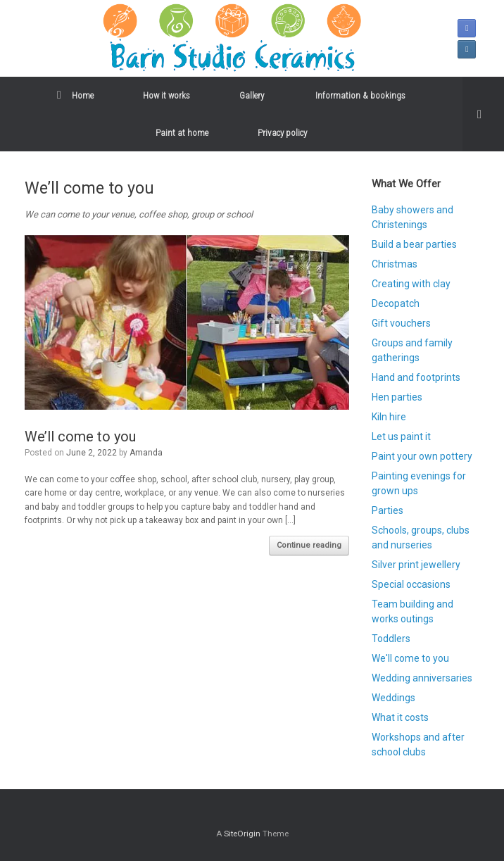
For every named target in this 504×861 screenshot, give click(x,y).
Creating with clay (411, 284)
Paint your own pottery (422, 456)
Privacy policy (282, 133)
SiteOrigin (242, 834)
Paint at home (182, 133)
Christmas (395, 264)
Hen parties (397, 397)
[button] (483, 114)
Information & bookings (360, 95)
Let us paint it (401, 436)
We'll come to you (410, 658)
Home (75, 95)
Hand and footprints (416, 377)
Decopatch (396, 303)
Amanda (146, 453)
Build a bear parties (414, 244)
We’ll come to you (80, 436)
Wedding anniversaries (422, 678)
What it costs (400, 717)
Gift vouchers (401, 323)
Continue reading (309, 545)
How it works (166, 95)
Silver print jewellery (416, 565)
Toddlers (391, 639)
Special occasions (411, 584)
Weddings (393, 698)
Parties (388, 510)
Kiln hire (389, 417)
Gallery (253, 95)
